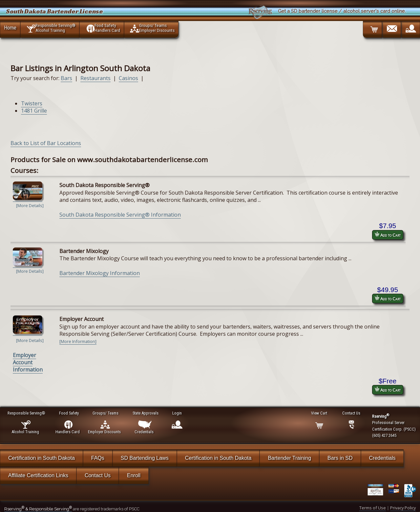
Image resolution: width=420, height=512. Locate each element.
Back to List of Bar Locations (46, 143)
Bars (66, 78)
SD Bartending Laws (145, 458)
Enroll (134, 475)
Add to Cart (388, 235)
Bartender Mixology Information (100, 273)
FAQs (98, 458)
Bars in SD (340, 458)
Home (10, 28)
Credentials (382, 458)
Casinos (128, 78)
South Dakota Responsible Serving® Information (120, 215)
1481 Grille (34, 111)
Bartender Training (289, 458)
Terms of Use (373, 508)
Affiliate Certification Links (38, 475)
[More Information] (78, 341)
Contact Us (98, 475)
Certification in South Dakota (42, 458)
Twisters (32, 103)
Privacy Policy (403, 508)
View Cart (319, 413)
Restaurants (95, 78)
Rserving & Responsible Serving (38, 509)
